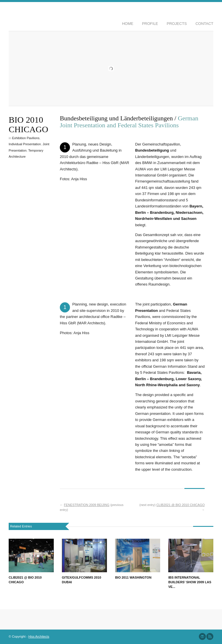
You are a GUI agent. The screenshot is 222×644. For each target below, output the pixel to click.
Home (128, 24)
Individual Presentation (25, 144)
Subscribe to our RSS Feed (210, 636)
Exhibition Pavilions (26, 138)
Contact (204, 24)
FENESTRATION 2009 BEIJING (87, 505)
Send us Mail (202, 636)
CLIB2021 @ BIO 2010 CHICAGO (181, 505)
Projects (177, 24)
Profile (150, 24)
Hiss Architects (39, 636)
